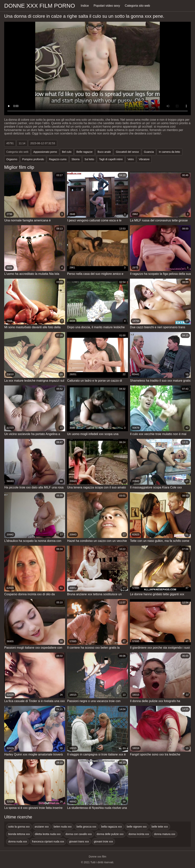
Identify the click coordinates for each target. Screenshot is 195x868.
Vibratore (144, 159)
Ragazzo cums (58, 159)
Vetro (131, 159)
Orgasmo (12, 159)
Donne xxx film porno (40, 6)
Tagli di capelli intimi (111, 159)
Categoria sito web (137, 6)
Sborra (76, 159)
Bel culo (67, 152)
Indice (85, 6)
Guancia (149, 152)
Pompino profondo (33, 159)
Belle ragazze (84, 152)
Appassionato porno (45, 152)
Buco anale (104, 152)
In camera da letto (169, 152)
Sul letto (89, 159)
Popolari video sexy (107, 6)
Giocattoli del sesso (127, 152)
